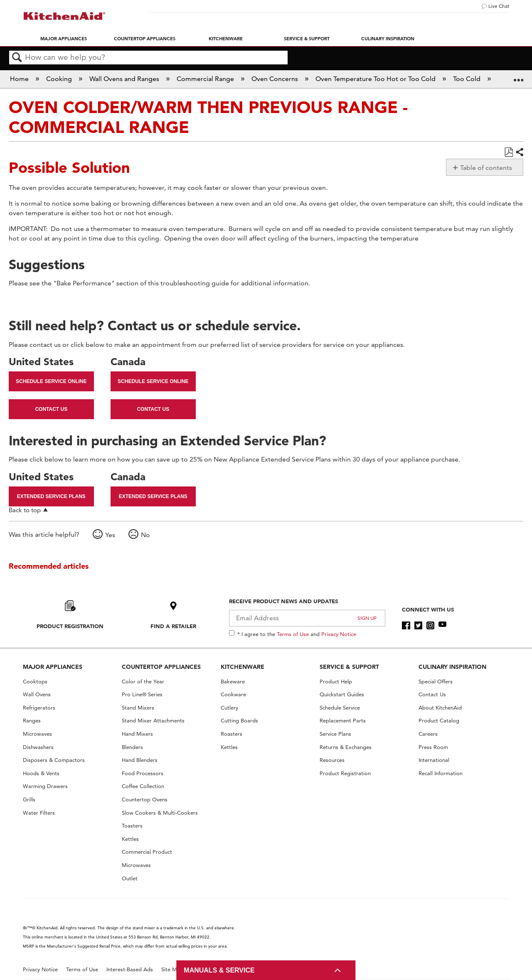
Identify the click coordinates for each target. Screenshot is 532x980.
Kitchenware (226, 39)
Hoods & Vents (41, 773)
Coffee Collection (143, 786)
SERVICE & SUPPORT (349, 667)
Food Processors (143, 773)
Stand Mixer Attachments (153, 721)
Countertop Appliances (145, 39)
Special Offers (436, 682)
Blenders (132, 747)
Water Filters (39, 813)
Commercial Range (206, 79)
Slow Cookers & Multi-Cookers (160, 813)
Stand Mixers (138, 708)
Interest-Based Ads (130, 969)
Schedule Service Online (51, 381)
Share (519, 152)
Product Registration (70, 626)
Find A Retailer (173, 626)
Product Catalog (439, 721)
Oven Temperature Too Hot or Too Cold (376, 79)
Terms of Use (293, 634)
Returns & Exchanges (346, 747)
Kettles (130, 839)
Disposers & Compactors (54, 760)
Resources (332, 760)
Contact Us (51, 409)
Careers (428, 734)
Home (20, 79)
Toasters (132, 826)
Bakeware (233, 682)
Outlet (130, 878)
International (434, 760)
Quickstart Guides (342, 694)
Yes (110, 535)
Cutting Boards (239, 721)
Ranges (32, 721)
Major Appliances (64, 39)
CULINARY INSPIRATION (452, 667)
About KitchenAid (440, 708)
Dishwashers (38, 747)
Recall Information (441, 773)
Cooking (60, 79)
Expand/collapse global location (518, 76)
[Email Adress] (307, 618)
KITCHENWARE (243, 667)
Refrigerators (39, 708)
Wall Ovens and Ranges (125, 79)
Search (17, 58)
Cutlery (229, 708)
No (145, 535)
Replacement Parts (343, 721)
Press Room (433, 747)
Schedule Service (340, 708)
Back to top (25, 510)
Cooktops (35, 682)
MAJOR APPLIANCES (53, 667)
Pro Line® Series (142, 694)
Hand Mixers (137, 734)
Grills (29, 799)
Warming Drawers (45, 786)
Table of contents (486, 168)
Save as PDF (509, 152)
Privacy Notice (339, 634)
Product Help (336, 682)
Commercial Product (147, 852)
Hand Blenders (140, 760)
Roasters (232, 734)
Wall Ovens (37, 694)
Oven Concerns (276, 79)
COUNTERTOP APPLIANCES (161, 667)
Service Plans (335, 734)
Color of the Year (143, 682)
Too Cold (468, 79)
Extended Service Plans (51, 496)
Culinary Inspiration (388, 39)
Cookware (233, 694)
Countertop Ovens (145, 799)
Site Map (172, 969)
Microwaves (37, 734)
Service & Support (307, 39)
